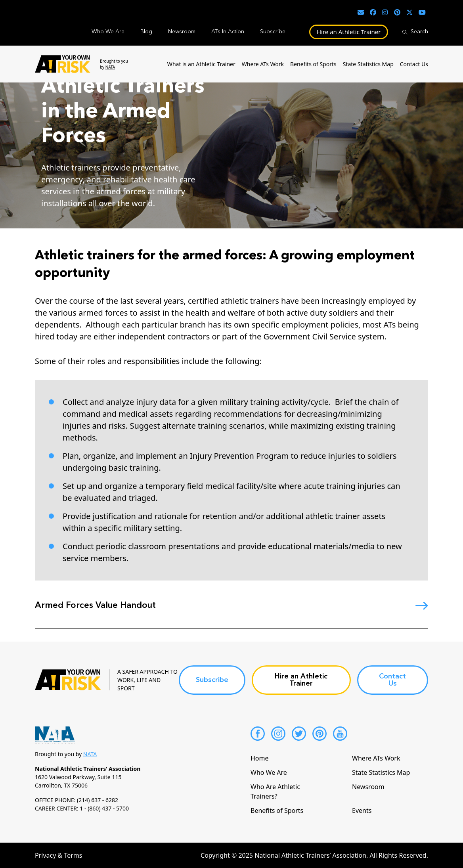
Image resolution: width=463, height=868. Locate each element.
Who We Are (108, 32)
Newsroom (182, 32)
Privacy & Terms (58, 855)
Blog (146, 32)
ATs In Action (228, 32)
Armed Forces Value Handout (95, 605)
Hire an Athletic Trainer (349, 32)
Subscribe (273, 32)
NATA (110, 67)
